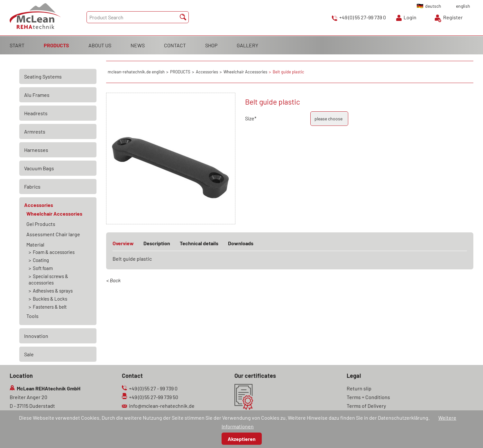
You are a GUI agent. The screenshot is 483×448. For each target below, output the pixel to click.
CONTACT (175, 45)
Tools (32, 316)
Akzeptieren (242, 439)
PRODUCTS (56, 45)
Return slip (359, 388)
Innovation (36, 336)
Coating (41, 260)
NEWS (138, 45)
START (17, 45)
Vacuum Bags (39, 168)
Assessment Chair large (53, 234)
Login (410, 17)
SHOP (211, 45)
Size (257, 118)
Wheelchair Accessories (54, 214)
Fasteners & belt (50, 307)
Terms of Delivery (366, 406)
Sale (29, 354)
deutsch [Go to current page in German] (433, 6)
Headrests (36, 113)
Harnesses (36, 150)
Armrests (35, 131)
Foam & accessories (54, 252)
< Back (113, 280)
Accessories (39, 205)
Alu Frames (37, 95)
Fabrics (32, 187)
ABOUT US (100, 45)
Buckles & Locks (50, 299)
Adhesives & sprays (53, 291)
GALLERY (247, 45)
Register (453, 17)
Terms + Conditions (368, 397)
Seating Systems (43, 76)
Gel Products (41, 224)
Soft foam (43, 268)
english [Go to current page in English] (463, 6)
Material (35, 244)
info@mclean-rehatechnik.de (162, 406)
